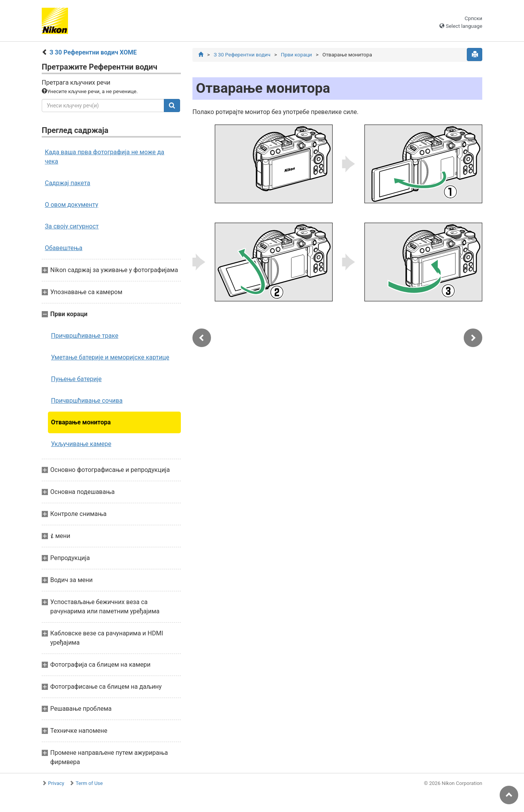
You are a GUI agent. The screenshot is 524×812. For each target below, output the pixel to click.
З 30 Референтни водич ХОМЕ (93, 52)
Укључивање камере (81, 444)
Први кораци (297, 55)
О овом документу (71, 205)
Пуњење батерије (76, 379)
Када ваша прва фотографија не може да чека (105, 157)
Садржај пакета (68, 183)
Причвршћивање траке (85, 336)
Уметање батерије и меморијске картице (110, 357)
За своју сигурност (72, 226)
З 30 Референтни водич (242, 55)
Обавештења (64, 248)
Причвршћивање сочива (87, 401)
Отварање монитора (81, 422)
